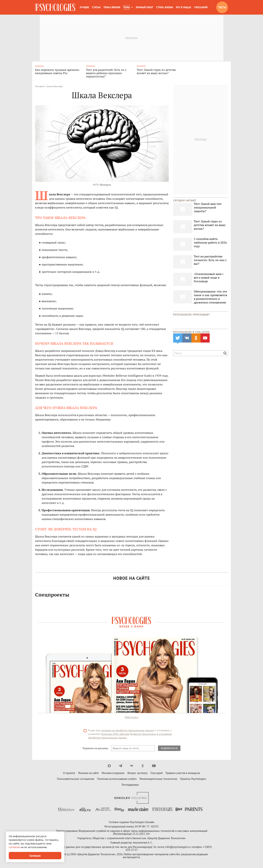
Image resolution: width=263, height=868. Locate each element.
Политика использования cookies (117, 779)
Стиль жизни (165, 7)
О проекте (69, 774)
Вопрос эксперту (138, 774)
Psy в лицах (184, 7)
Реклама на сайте (88, 774)
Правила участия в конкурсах (183, 774)
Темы (126, 7)
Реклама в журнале (113, 774)
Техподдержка (130, 785)
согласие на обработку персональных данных (128, 731)
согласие (14, 847)
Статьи (96, 7)
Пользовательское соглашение (76, 779)
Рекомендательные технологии (158, 779)
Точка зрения (112, 7)
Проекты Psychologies (193, 779)
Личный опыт (144, 7)
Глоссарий (201, 7)
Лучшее (84, 7)
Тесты (222, 7)
